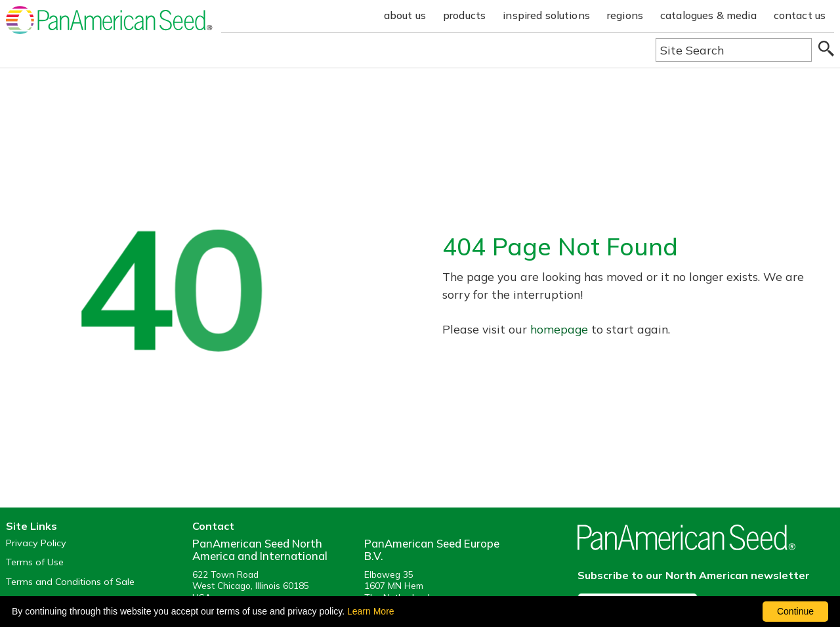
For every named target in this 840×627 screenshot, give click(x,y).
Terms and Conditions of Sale (70, 582)
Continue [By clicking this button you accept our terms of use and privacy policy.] (795, 611)
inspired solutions (546, 15)
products (464, 15)
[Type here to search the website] (734, 50)
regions (625, 15)
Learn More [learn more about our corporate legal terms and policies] (371, 611)
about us (405, 15)
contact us (800, 15)
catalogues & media (708, 15)
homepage (559, 329)
